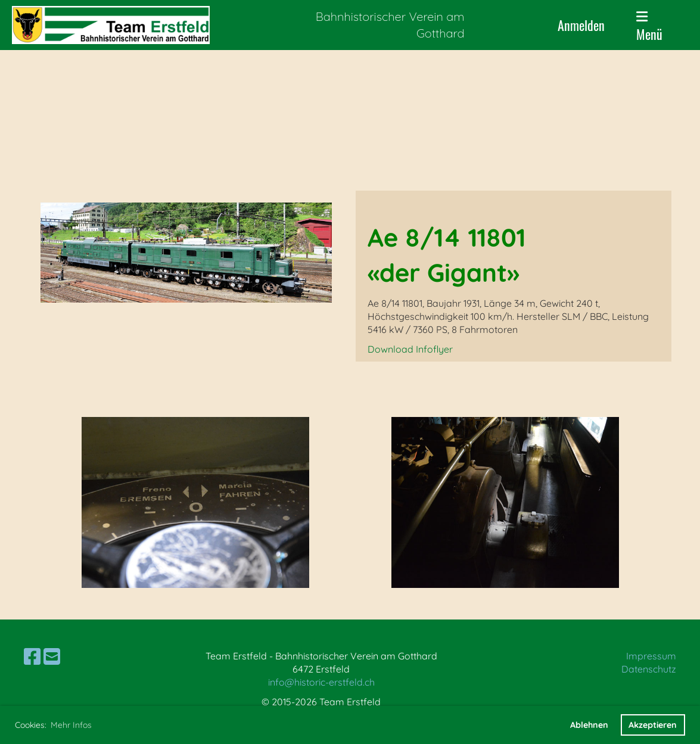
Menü (649, 27)
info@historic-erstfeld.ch (321, 682)
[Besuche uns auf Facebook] (32, 656)
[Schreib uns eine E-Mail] (52, 656)
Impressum (651, 656)
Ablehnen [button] (589, 725)
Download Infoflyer (410, 349)
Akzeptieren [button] (653, 725)
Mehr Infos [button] (71, 725)
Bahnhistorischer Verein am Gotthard (390, 25)
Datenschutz (649, 669)
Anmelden (581, 25)
